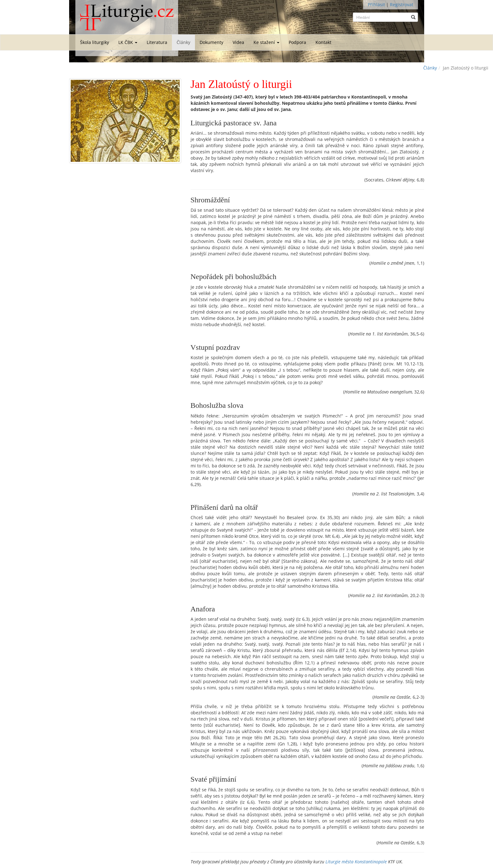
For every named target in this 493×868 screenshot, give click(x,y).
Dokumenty (211, 42)
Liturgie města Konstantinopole (356, 862)
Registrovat (402, 5)
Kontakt (323, 42)
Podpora (297, 42)
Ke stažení (266, 42)
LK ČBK (128, 42)
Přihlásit (376, 5)
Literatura (157, 42)
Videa (238, 42)
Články (183, 42)
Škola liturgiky (95, 42)
